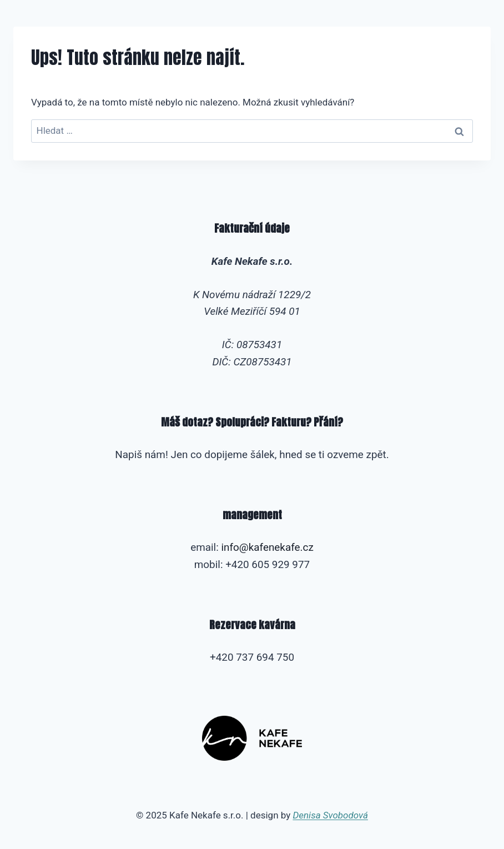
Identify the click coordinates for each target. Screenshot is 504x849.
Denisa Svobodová (330, 815)
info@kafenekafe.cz (267, 547)
